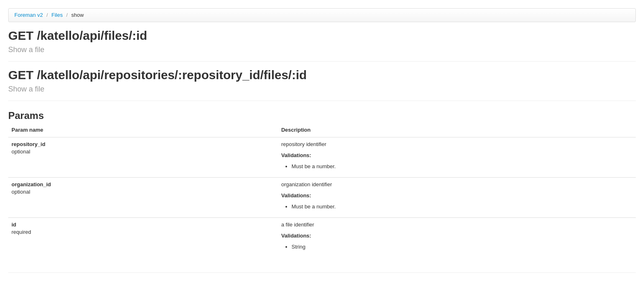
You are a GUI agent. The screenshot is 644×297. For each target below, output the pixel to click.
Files (58, 15)
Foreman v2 (29, 15)
